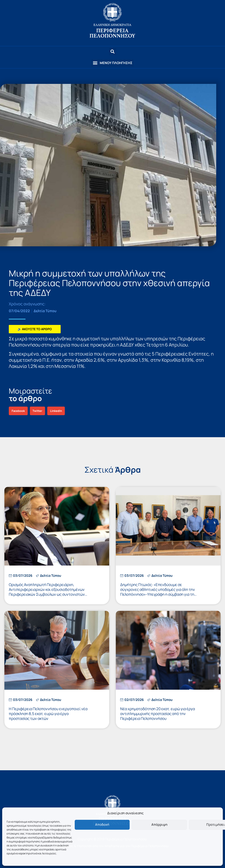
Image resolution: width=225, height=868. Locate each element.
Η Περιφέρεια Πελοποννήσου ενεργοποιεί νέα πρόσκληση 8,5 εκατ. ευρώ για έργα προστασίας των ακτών (48, 714)
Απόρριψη (159, 825)
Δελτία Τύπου (45, 311)
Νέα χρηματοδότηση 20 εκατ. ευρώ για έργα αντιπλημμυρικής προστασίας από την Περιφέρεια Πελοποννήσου (158, 714)
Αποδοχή (102, 825)
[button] (112, 63)
